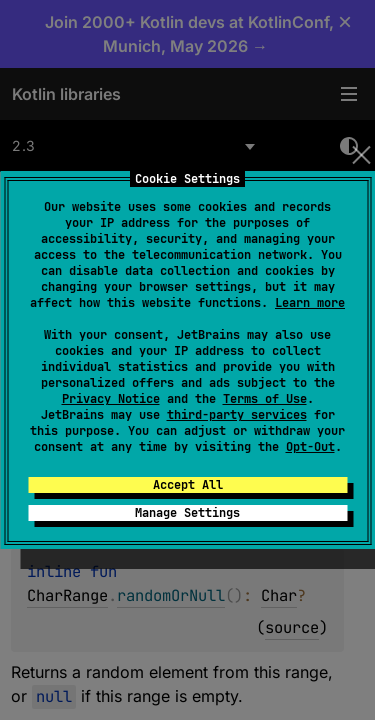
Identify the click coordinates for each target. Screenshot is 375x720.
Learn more (310, 303)
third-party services (237, 415)
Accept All (188, 485)
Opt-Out (310, 447)
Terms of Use (265, 399)
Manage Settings (187, 513)
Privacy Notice (111, 399)
